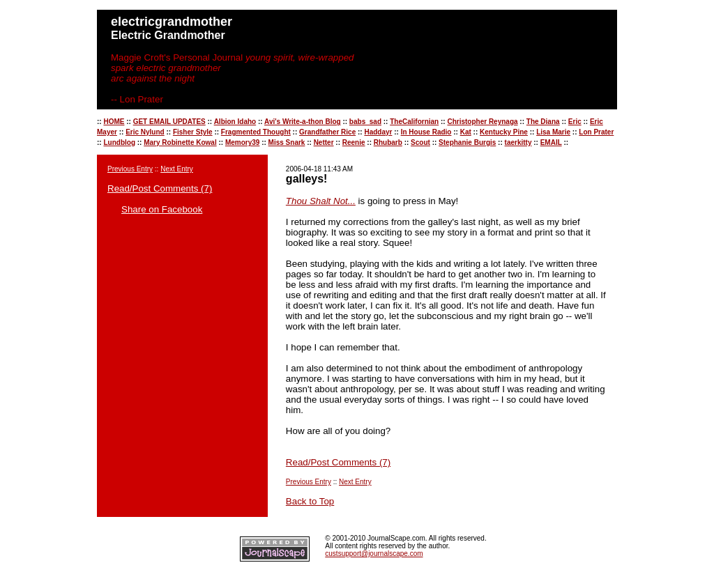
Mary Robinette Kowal (180, 142)
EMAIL (551, 142)
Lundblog (119, 142)
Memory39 (242, 142)
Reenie (354, 142)
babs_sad (365, 122)
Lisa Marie (553, 132)
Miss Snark (287, 142)
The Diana (543, 122)
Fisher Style (193, 132)
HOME (114, 122)
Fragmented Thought (256, 132)
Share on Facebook (162, 209)
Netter (324, 142)
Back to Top (310, 501)
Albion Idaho (235, 122)
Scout (420, 142)
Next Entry (177, 169)
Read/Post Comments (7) (160, 188)
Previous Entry (130, 169)
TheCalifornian (414, 122)
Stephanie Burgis (467, 142)
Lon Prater (596, 132)
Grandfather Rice (327, 132)
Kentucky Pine (504, 132)
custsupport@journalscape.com (374, 554)
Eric (575, 122)
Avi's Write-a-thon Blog (303, 122)
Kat (466, 132)
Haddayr (378, 132)
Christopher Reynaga (482, 122)
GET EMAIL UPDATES (169, 122)
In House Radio (426, 132)
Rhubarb (388, 142)
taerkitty (518, 142)
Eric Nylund (145, 132)
